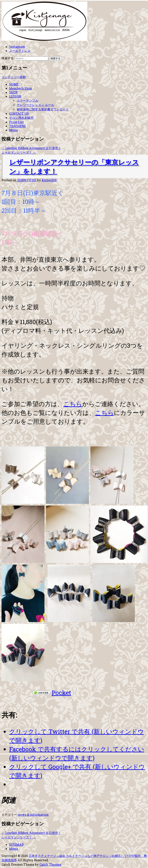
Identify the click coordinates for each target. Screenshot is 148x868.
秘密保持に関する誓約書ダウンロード (43, 109)
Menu (14, 130)
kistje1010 (49, 180)
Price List (16, 122)
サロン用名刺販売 (21, 118)
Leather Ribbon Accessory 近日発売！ (31, 148)
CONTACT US (19, 114)
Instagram (17, 47)
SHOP (13, 92)
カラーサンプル (27, 100)
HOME (14, 84)
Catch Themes (50, 864)
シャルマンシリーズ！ (19, 152)
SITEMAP (16, 845)
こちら (73, 404)
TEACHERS (17, 126)
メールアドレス (20, 51)
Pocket (61, 693)
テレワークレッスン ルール (35, 105)
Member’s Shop (21, 88)
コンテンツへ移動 (14, 77)
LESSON (15, 96)
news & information (33, 815)
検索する (8, 58)
